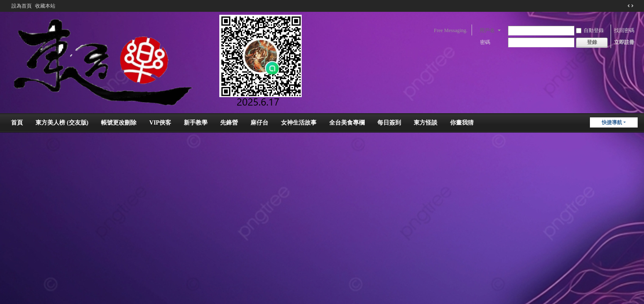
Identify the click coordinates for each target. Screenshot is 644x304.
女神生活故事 (299, 123)
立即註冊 (624, 42)
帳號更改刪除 (119, 123)
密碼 (485, 42)
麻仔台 (259, 123)
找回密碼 (624, 30)
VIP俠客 (160, 123)
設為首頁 (22, 6)
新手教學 (196, 123)
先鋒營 (229, 123)
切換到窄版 (630, 6)
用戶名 (487, 30)
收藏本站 (45, 6)
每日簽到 (389, 123)
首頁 (17, 123)
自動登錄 (590, 30)
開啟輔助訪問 (622, 6)
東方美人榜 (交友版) (62, 123)
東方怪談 (426, 123)
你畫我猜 (462, 123)
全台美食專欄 (347, 123)
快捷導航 (612, 122)
